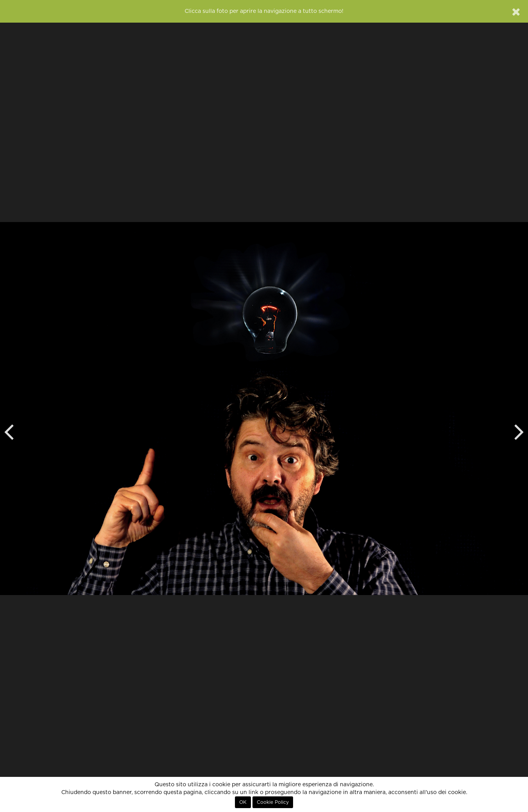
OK (243, 802)
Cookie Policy (273, 802)
